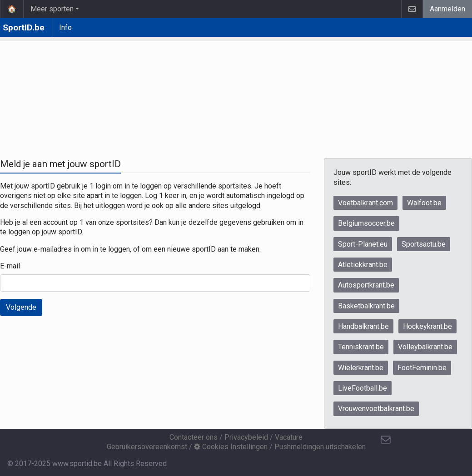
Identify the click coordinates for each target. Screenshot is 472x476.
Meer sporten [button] (52, 9)
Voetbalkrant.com (365, 203)
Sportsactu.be (424, 244)
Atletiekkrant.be (363, 265)
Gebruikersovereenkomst (147, 447)
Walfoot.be (424, 203)
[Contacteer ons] (386, 440)
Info (65, 27)
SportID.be (24, 27)
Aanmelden (447, 9)
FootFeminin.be (422, 368)
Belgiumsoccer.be (366, 223)
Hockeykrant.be (427, 326)
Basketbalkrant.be (366, 306)
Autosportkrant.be (366, 285)
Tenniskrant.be (361, 347)
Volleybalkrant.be (425, 347)
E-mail (10, 266)
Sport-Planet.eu (363, 244)
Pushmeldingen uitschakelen (320, 447)
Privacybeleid (246, 437)
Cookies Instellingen (231, 447)
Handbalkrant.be (363, 326)
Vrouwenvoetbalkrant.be (376, 409)
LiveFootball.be (363, 388)
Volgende (21, 307)
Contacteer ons (194, 437)
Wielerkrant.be (361, 368)
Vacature (289, 437)
